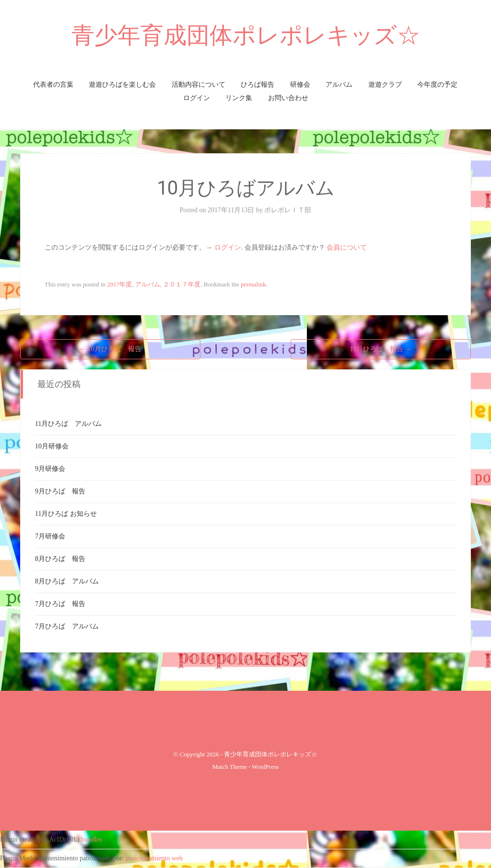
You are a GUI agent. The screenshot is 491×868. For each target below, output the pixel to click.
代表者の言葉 (53, 85)
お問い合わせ (288, 98)
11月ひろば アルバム (68, 424)
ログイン (197, 98)
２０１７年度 (182, 284)
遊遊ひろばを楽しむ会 (122, 85)
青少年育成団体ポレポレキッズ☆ (246, 35)
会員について (347, 247)
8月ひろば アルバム (67, 581)
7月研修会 (50, 536)
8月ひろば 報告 (60, 559)
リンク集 (239, 98)
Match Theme (230, 767)
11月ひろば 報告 (381, 349)
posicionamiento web (154, 858)
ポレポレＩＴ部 (288, 210)
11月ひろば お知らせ (66, 514)
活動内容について (199, 85)
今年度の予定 (437, 85)
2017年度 (119, 284)
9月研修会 (50, 469)
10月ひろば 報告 (110, 349)
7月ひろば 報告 (60, 604)
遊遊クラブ (385, 85)
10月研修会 (52, 446)
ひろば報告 (257, 85)
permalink (253, 284)
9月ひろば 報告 (60, 491)
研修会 (300, 85)
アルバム (339, 85)
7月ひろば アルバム (67, 626)
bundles (92, 839)
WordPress (265, 767)
